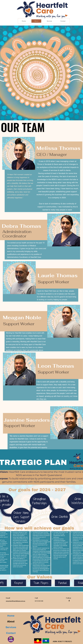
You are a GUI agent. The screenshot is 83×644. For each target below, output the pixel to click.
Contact (11, 633)
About (11, 621)
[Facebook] (69, 601)
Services (11, 627)
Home (11, 616)
